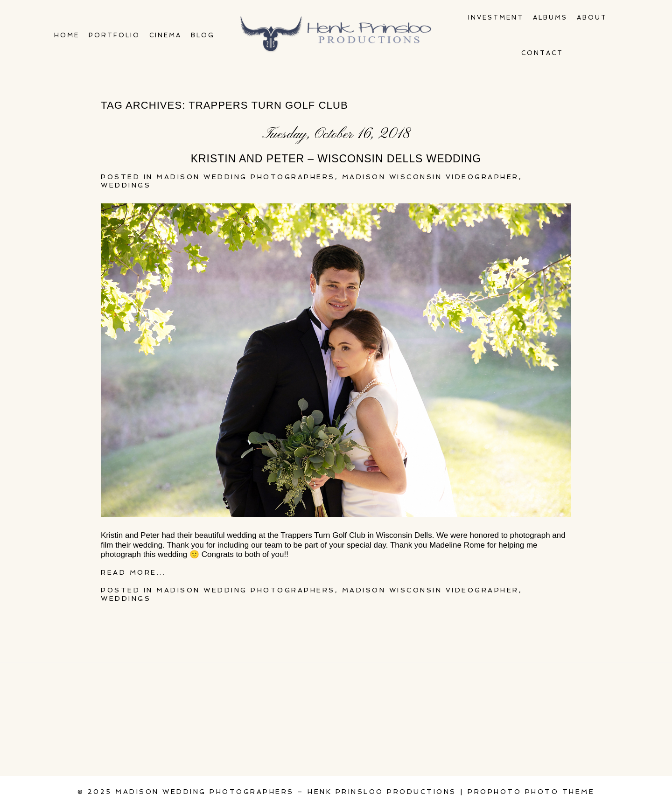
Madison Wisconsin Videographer (430, 177)
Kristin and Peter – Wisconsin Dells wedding (336, 159)
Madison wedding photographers (246, 177)
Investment (496, 17)
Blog (203, 35)
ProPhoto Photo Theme (531, 792)
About (592, 17)
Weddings (126, 185)
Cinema (165, 35)
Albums (550, 17)
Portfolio (114, 35)
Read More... (133, 572)
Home (67, 35)
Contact (542, 53)
